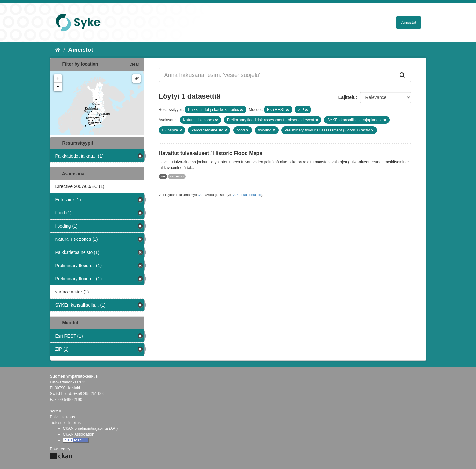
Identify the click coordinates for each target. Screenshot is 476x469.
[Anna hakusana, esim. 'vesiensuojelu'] (277, 75)
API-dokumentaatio (247, 195)
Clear (134, 64)
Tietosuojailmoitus (66, 423)
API (202, 195)
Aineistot (409, 23)
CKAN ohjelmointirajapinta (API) (90, 428)
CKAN (61, 456)
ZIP (163, 176)
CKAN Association (79, 434)
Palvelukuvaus (63, 417)
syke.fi (56, 411)
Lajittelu (347, 97)
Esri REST (177, 176)
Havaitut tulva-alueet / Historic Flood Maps (211, 153)
